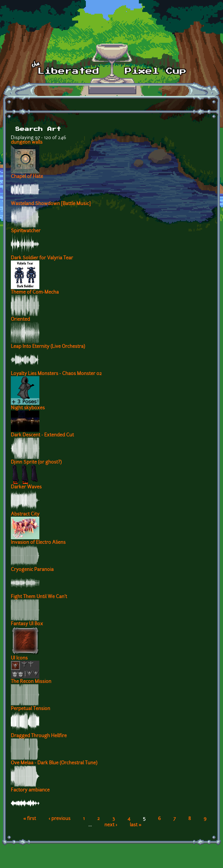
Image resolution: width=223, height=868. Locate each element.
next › (111, 825)
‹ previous (59, 819)
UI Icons (19, 658)
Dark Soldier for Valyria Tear (42, 258)
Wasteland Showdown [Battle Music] (51, 204)
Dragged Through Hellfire (39, 736)
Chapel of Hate (27, 177)
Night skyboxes (28, 408)
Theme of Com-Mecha (35, 292)
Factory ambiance (30, 790)
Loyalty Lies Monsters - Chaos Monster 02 (56, 374)
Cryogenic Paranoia (32, 570)
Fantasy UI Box (27, 624)
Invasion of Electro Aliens (38, 543)
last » (136, 825)
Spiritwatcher (26, 231)
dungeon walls (27, 143)
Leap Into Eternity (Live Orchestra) (48, 347)
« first (30, 819)
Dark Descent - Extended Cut (42, 435)
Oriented (20, 320)
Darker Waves (26, 487)
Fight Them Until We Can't (39, 597)
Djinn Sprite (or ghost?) (36, 462)
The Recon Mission (31, 682)
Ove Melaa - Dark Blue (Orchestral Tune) (54, 763)
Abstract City (25, 514)
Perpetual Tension (31, 709)
